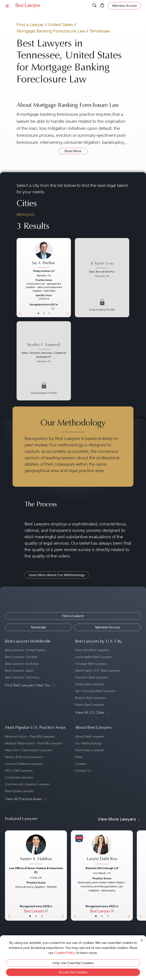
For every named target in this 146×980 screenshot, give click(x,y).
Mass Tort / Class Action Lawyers (29, 750)
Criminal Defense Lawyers (24, 764)
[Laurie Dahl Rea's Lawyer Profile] (102, 850)
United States (61, 25)
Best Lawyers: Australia (22, 664)
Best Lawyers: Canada (21, 657)
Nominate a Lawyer (90, 750)
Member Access (108, 627)
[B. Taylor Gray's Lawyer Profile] (102, 270)
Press (79, 757)
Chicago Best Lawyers (91, 664)
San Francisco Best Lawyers (95, 691)
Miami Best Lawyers (90, 705)
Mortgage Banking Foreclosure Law (51, 31)
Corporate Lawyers (19, 777)
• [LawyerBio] (44, 313)
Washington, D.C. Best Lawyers (98, 670)
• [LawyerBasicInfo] (39, 313)
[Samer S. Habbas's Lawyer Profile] (36, 850)
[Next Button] (68, 278)
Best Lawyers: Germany (22, 677)
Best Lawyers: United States (25, 650)
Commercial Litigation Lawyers (28, 784)
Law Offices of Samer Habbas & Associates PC (36, 870)
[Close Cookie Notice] (142, 940)
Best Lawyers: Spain (19, 670)
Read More (73, 151)
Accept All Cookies (73, 972)
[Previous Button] (19, 278)
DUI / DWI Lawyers (19, 771)
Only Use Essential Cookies (73, 963)
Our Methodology (88, 743)
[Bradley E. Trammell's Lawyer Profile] (44, 353)
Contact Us (83, 771)
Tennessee (100, 31)
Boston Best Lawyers (90, 698)
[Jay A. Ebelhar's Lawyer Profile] (44, 255)
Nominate (39, 627)
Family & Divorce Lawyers (24, 757)
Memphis (26, 214)
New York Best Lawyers (92, 650)
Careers (81, 764)
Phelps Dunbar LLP (44, 271)
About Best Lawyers (90, 736)
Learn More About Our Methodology (57, 575)
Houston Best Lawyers (91, 677)
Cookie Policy (65, 953)
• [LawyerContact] (49, 313)
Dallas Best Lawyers (90, 684)
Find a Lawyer (30, 25)
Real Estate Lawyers (19, 791)
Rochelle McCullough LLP (102, 868)
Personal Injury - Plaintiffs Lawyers (30, 736)
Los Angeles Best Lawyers (94, 657)
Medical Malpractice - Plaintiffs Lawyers (34, 743)
